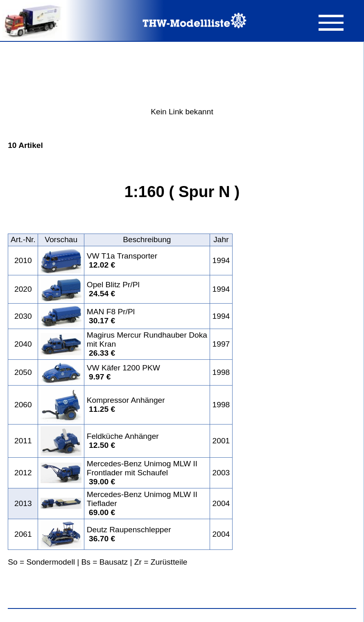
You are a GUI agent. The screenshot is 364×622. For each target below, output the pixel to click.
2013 (23, 503)
